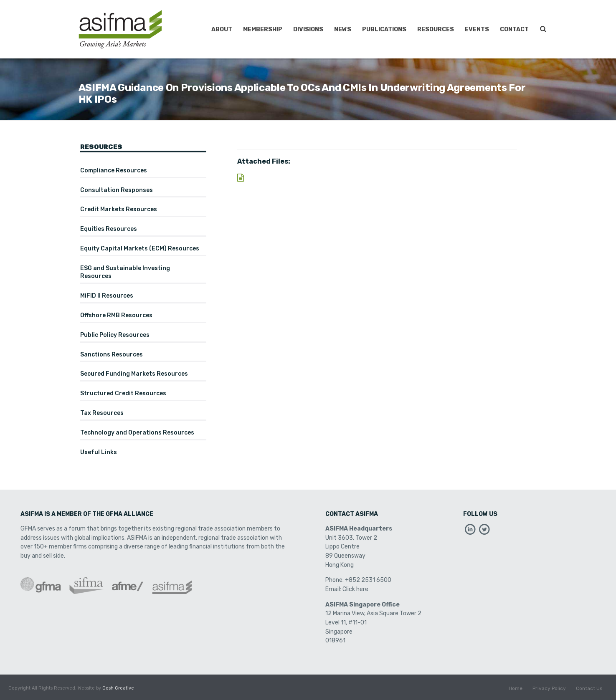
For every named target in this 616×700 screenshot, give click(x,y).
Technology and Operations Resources (137, 433)
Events (477, 29)
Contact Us (589, 688)
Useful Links (99, 452)
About (222, 29)
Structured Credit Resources (123, 393)
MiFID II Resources (107, 296)
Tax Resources (102, 413)
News (343, 29)
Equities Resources (109, 229)
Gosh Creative (118, 688)
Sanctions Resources (112, 355)
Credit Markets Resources (119, 209)
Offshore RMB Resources (116, 315)
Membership (263, 29)
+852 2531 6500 (368, 580)
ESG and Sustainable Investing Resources (125, 272)
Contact (514, 29)
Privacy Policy (549, 688)
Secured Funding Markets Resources (134, 374)
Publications (384, 29)
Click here (355, 589)
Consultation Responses (117, 190)
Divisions (308, 29)
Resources (436, 29)
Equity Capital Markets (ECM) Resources (140, 249)
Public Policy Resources (115, 335)
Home (516, 688)
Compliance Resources (114, 171)
